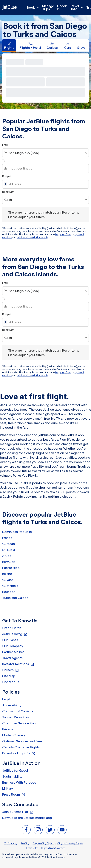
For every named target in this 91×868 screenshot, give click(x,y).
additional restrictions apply (32, 237)
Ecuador (9, 592)
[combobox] (45, 153)
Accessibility (12, 705)
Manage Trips (48, 8)
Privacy (8, 729)
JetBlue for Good (15, 770)
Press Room (14, 795)
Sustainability (12, 776)
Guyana (8, 580)
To (4, 161)
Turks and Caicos (15, 598)
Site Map (9, 676)
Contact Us (11, 682)
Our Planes (10, 640)
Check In (62, 8)
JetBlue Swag (15, 634)
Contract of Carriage (18, 711)
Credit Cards (12, 628)
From (5, 145)
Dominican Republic (17, 532)
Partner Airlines (13, 652)
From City (32, 848)
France (7, 538)
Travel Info (77, 8)
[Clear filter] (85, 153)
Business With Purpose (19, 782)
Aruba (7, 556)
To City (25, 844)
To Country (11, 844)
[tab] (9, 45)
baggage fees (63, 234)
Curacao (9, 544)
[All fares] (47, 184)
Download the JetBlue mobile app (27, 818)
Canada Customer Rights (21, 747)
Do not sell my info (19, 753)
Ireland (7, 574)
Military (8, 788)
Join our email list (18, 812)
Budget (7, 176)
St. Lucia (9, 550)
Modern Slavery (14, 735)
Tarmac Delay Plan (16, 717)
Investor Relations (18, 664)
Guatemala (10, 586)
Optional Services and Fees (22, 741)
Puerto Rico (11, 568)
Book (34, 8)
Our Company (13, 646)
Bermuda (9, 562)
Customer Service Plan (19, 723)
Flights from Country (53, 848)
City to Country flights (70, 844)
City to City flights (43, 844)
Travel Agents (12, 658)
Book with (8, 192)
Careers (11, 670)
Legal (6, 699)
